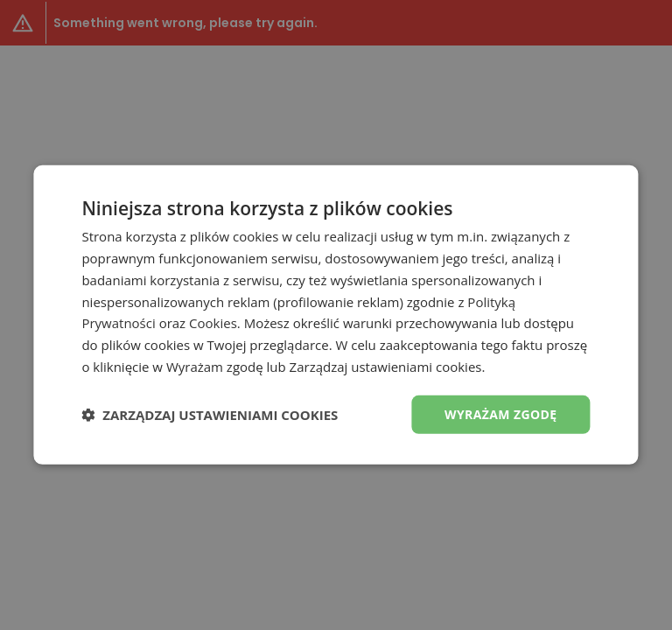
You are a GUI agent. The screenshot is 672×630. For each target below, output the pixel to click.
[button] (210, 415)
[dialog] (336, 315)
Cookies (213, 323)
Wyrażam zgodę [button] (501, 413)
